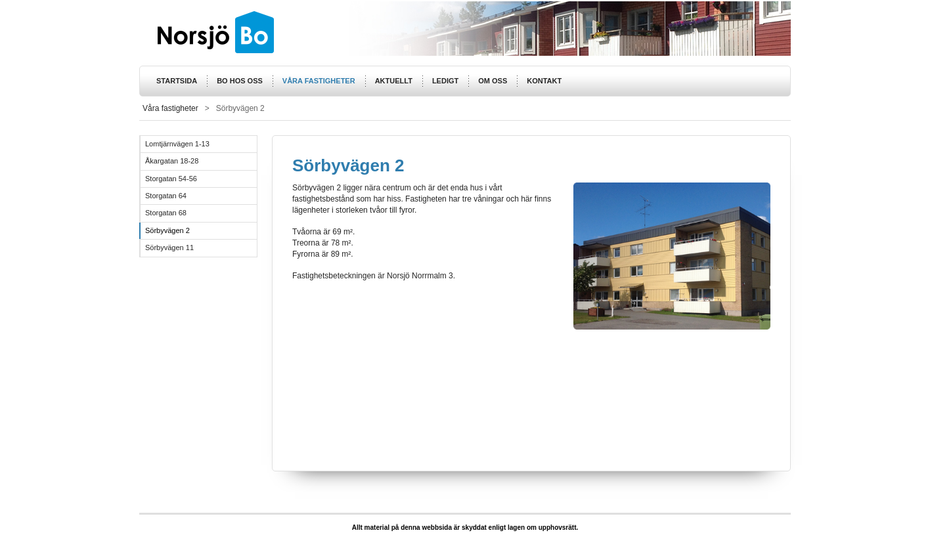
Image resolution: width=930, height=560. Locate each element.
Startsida (177, 81)
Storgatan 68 (166, 213)
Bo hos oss (240, 81)
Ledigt (445, 81)
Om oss (493, 81)
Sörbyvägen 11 (169, 248)
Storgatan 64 (166, 196)
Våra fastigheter (319, 81)
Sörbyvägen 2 (167, 230)
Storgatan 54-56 (171, 179)
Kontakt (544, 81)
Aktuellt (394, 81)
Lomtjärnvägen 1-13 (177, 144)
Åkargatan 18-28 (172, 161)
